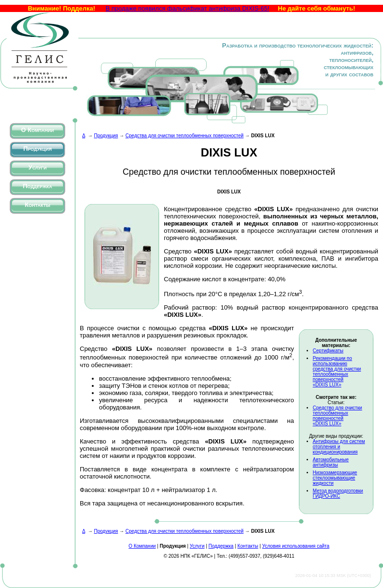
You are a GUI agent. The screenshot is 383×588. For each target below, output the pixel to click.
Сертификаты (328, 351)
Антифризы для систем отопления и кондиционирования (339, 447)
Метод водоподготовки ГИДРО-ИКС (338, 493)
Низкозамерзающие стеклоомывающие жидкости (335, 478)
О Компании (38, 130)
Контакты (38, 205)
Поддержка (37, 186)
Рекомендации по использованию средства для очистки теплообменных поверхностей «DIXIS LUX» (337, 372)
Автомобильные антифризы (331, 462)
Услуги (37, 167)
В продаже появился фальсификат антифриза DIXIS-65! (188, 8)
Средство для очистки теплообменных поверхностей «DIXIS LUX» (338, 416)
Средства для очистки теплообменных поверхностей (185, 136)
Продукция (37, 149)
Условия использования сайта (296, 546)
